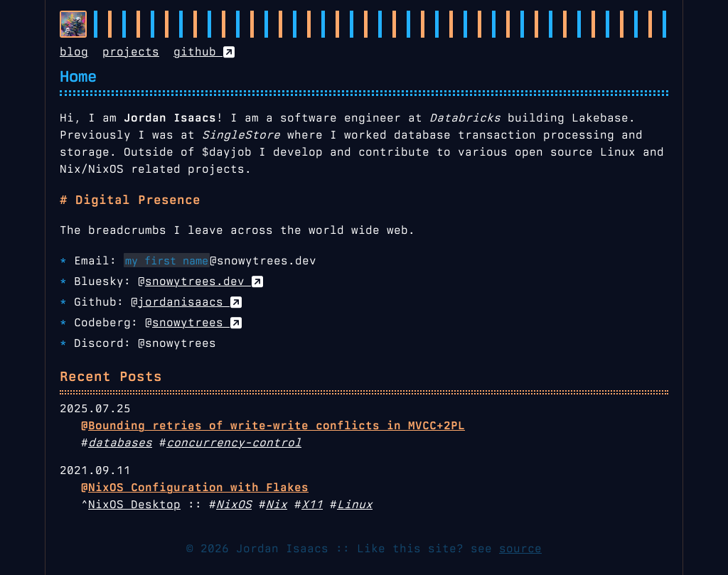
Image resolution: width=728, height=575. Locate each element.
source (520, 548)
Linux (355, 504)
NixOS (234, 504)
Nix (277, 504)
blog (74, 52)
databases (120, 442)
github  (204, 52)
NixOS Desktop (134, 504)
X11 (312, 504)
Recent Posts (111, 376)
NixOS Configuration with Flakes (198, 487)
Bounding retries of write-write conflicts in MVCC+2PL (277, 425)
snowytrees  (197, 322)
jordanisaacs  (190, 302)
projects (131, 52)
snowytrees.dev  (204, 281)
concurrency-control (234, 442)
